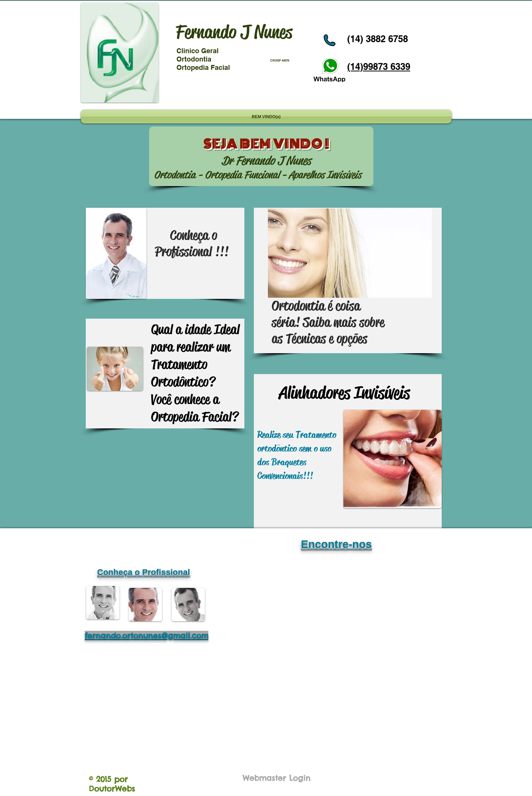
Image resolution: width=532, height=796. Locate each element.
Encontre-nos (336, 544)
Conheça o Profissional (144, 572)
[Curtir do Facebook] (360, 13)
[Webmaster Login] (276, 778)
